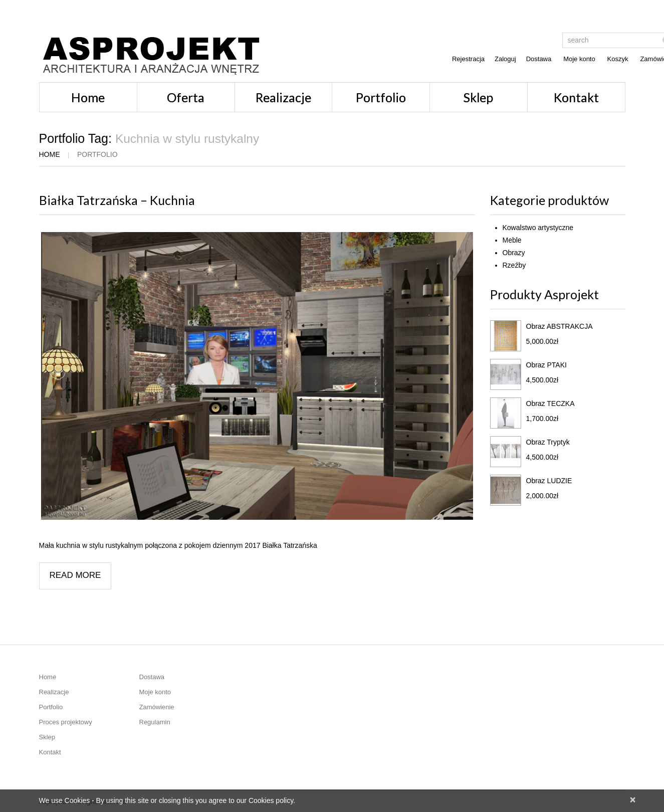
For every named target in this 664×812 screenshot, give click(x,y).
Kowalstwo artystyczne (538, 228)
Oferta (186, 97)
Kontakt (576, 97)
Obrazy (514, 253)
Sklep (478, 97)
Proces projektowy (66, 722)
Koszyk (618, 59)
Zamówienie (157, 707)
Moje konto (579, 59)
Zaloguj (505, 59)
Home (88, 97)
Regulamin (155, 722)
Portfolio (381, 97)
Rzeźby (514, 265)
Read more (75, 575)
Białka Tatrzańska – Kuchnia (117, 200)
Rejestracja (468, 59)
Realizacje (283, 97)
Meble (512, 240)
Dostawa (539, 59)
